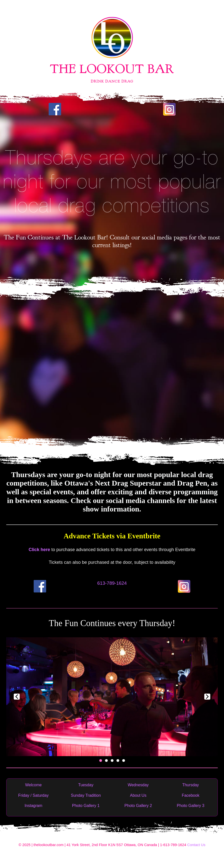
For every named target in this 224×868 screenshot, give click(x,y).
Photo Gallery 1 (86, 806)
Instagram (33, 806)
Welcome (33, 785)
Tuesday (86, 785)
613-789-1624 (112, 583)
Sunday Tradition (86, 795)
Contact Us (196, 845)
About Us (138, 795)
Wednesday (138, 785)
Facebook (191, 795)
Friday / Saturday (33, 795)
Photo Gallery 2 (138, 806)
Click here (39, 550)
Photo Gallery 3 (191, 806)
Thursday (191, 785)
